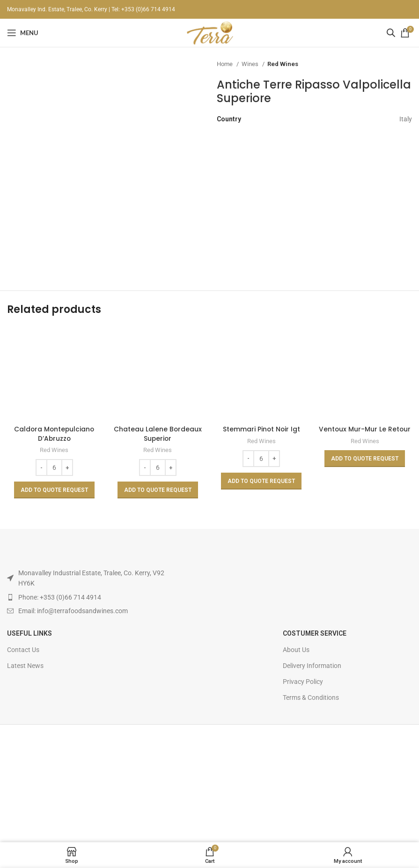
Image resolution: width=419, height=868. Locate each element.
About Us (296, 650)
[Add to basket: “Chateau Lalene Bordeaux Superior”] (158, 490)
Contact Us (23, 650)
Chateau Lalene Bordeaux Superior (158, 434)
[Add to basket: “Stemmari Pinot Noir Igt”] (261, 481)
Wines (251, 64)
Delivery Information (312, 666)
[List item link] (90, 597)
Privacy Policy (303, 682)
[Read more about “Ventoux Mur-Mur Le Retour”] (365, 459)
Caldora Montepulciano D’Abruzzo (54, 434)
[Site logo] (209, 32)
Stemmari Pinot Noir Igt (261, 429)
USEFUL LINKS (29, 633)
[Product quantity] (54, 467)
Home (225, 64)
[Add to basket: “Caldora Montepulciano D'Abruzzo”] (54, 490)
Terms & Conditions (311, 697)
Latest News (25, 666)
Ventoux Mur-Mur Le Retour (365, 429)
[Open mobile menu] (23, 33)
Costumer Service (315, 633)
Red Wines (283, 64)
